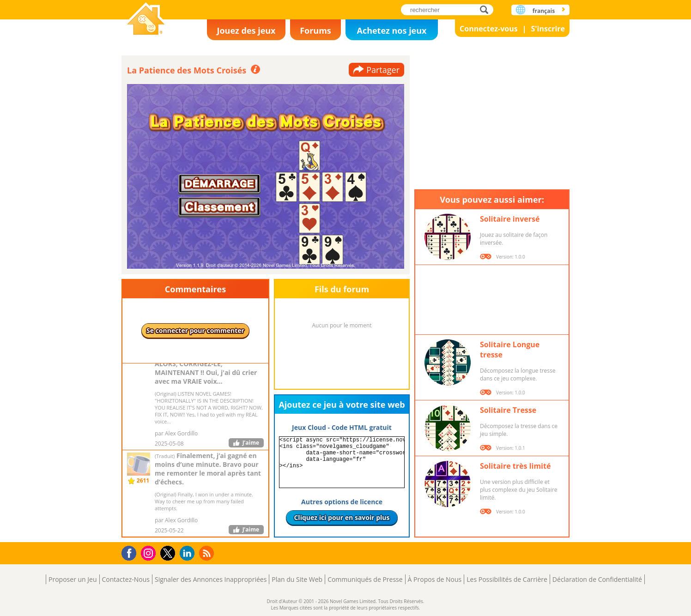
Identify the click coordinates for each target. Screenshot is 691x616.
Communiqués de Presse (365, 579)
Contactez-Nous (126, 579)
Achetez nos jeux (391, 30)
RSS (208, 553)
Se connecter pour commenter (195, 330)
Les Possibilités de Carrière (507, 579)
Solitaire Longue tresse (510, 350)
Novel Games (146, 20)
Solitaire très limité (515, 466)
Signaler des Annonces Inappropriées (211, 579)
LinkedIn (189, 553)
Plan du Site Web (297, 579)
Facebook (131, 552)
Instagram (150, 553)
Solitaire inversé (510, 219)
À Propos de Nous (435, 579)
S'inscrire (548, 29)
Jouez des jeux (246, 30)
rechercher (487, 9)
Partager (383, 70)
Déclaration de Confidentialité (597, 579)
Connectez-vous (489, 29)
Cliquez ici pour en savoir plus (342, 517)
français (544, 11)
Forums (315, 30)
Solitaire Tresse (508, 410)
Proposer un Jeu (73, 579)
